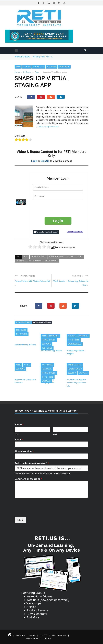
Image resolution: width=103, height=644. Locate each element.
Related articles (23, 322)
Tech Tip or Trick (35, 261)
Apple (19, 365)
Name (19, 425)
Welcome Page (59, 635)
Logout (44, 635)
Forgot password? (75, 232)
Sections (20, 635)
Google (72, 336)
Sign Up (45, 161)
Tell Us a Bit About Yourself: (32, 463)
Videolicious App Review (51, 351)
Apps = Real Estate (38, 257)
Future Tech (38, 67)
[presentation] (58, 208)
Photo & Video (49, 340)
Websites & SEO (75, 344)
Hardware (47, 369)
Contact (47, 638)
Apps (18, 67)
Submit (20, 520)
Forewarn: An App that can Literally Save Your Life (76, 383)
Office (27, 365)
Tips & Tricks (22, 334)
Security (72, 373)
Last (55, 434)
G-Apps (71, 257)
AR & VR (26, 67)
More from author (42, 322)
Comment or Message (28, 479)
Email (19, 440)
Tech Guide (64, 67)
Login (34, 161)
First (16, 434)
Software (52, 67)
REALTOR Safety (75, 369)
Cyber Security (75, 365)
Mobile (80, 257)
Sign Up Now (32, 638)
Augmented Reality (57, 257)
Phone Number (24, 451)
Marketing (54, 336)
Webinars (46, 381)
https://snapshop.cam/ (49, 126)
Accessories (47, 365)
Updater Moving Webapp (25, 345)
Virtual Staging (51, 261)
